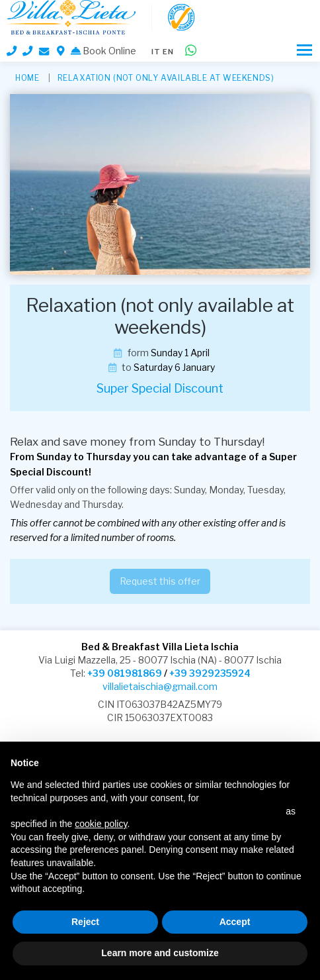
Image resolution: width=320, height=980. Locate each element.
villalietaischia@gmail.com (160, 686)
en (168, 52)
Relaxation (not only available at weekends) (166, 78)
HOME (27, 78)
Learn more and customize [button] (160, 953)
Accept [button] (235, 922)
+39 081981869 (125, 673)
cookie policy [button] (101, 824)
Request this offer (160, 581)
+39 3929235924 (210, 673)
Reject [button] (85, 922)
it (156, 52)
